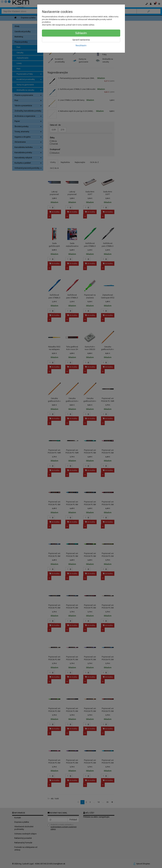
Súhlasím (81, 33)
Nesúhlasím (81, 45)
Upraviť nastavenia (81, 40)
